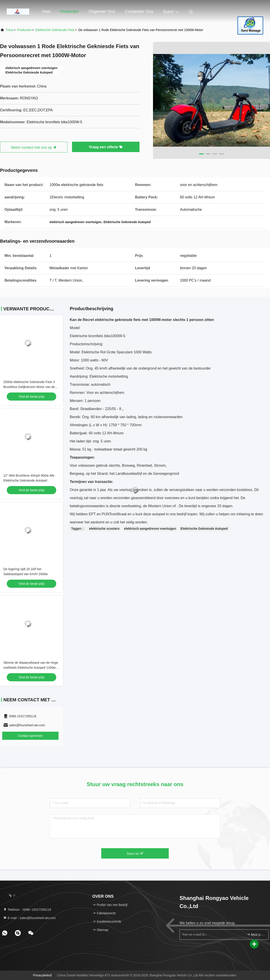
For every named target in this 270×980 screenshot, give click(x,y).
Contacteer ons (139, 11)
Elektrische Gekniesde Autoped (204, 529)
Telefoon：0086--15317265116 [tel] (27, 910)
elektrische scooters (104, 529)
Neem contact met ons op (34, 147)
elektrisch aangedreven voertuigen (150, 529)
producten (24, 30)
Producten (70, 11)
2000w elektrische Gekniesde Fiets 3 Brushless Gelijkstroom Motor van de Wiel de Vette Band (29, 387)
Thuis (9, 30)
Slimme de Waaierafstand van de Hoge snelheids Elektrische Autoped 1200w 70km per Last (31, 668)
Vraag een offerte (106, 147)
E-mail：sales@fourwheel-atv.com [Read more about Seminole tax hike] (29, 918)
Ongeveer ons (102, 11)
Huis (46, 11)
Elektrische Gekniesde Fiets (55, 30)
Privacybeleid (42, 975)
